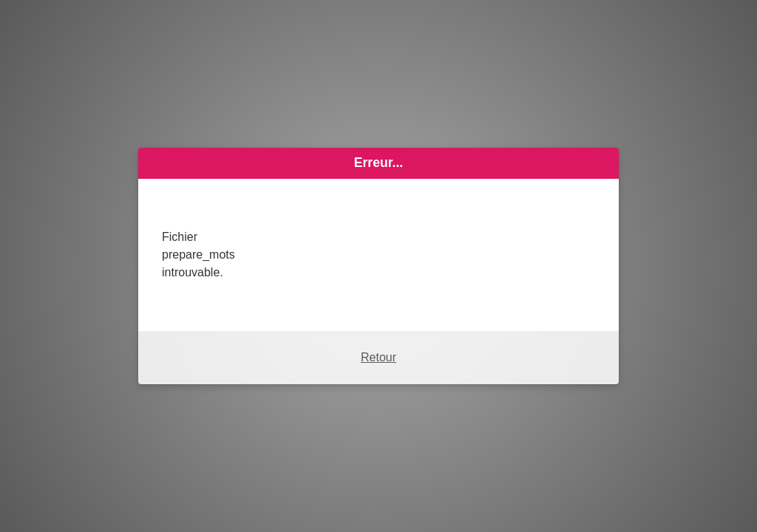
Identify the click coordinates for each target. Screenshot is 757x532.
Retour (378, 357)
